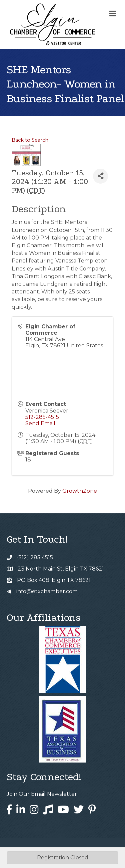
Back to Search (30, 140)
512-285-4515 (42, 417)
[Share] (100, 176)
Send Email (40, 423)
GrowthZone (80, 491)
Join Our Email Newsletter (42, 794)
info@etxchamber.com (47, 591)
